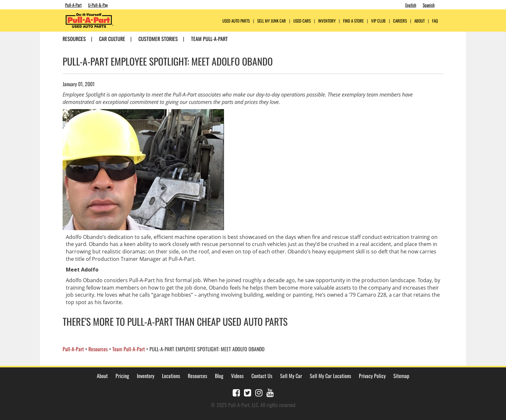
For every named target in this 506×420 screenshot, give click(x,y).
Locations (171, 376)
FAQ (435, 21)
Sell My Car (291, 376)
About (102, 376)
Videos (237, 376)
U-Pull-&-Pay (98, 5)
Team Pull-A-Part (209, 39)
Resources (74, 39)
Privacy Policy (372, 376)
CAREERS (400, 21)
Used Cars (302, 21)
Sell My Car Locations (330, 376)
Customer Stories (158, 39)
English (411, 5)
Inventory (327, 21)
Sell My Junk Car (272, 21)
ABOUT (420, 21)
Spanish (429, 5)
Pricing (122, 376)
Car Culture (112, 39)
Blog (219, 376)
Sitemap (401, 376)
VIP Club (378, 21)
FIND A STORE (353, 21)
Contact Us (262, 376)
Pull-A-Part (73, 5)
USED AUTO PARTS (236, 21)
